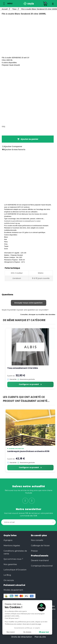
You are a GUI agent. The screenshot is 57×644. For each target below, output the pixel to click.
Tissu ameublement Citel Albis (23, 368)
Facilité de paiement (16, 601)
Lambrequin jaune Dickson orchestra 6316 (28, 451)
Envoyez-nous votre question (28, 303)
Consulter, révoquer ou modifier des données (38, 314)
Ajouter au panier (28, 139)
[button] (6, 630)
